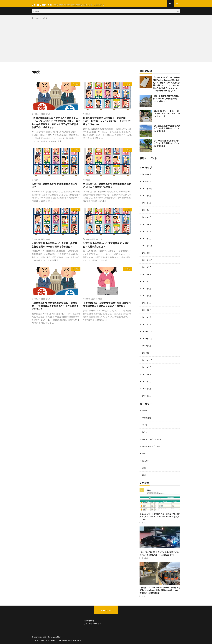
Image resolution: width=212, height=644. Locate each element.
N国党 (88, 116)
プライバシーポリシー (92, 621)
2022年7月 (147, 282)
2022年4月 (147, 303)
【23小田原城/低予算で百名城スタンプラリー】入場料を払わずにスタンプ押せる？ (166, 101)
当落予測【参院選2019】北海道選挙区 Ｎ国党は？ (56, 190)
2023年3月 (147, 233)
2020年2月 (147, 352)
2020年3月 (147, 345)
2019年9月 (147, 366)
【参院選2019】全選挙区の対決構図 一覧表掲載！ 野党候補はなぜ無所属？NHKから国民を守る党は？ (56, 316)
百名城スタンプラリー (152, 445)
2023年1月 (147, 240)
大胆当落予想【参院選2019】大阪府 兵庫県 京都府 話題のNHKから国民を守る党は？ (56, 252)
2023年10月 (147, 190)
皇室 (144, 452)
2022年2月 (147, 317)
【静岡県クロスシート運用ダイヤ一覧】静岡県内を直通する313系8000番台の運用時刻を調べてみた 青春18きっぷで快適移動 (160, 588)
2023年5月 (147, 219)
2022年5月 (147, 296)
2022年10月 (147, 261)
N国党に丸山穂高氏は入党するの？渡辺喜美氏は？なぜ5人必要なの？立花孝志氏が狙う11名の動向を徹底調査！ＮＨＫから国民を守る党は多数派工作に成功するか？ (56, 126)
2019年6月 (147, 388)
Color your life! (55, 635)
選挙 (76, 87)
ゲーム (145, 409)
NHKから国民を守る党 (42, 116)
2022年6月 (147, 289)
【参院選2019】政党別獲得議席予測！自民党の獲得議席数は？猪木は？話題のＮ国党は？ (107, 316)
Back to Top (106, 608)
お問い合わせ (89, 618)
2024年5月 (147, 183)
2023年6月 (147, 212)
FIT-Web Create (55, 638)
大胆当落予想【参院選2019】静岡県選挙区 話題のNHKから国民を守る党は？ (107, 190)
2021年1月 (147, 324)
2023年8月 (147, 197)
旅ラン (145, 430)
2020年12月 (147, 331)
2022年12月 (147, 247)
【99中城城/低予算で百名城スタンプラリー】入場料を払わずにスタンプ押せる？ (166, 145)
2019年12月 (147, 359)
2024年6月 (147, 176)
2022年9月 (147, 268)
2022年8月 (147, 275)
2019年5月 (147, 395)
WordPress (79, 638)
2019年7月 (147, 380)
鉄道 (144, 473)
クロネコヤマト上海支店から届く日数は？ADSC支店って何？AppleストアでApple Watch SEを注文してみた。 (160, 514)
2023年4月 (147, 226)
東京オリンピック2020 (152, 437)
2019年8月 (147, 373)
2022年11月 (147, 254)
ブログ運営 (147, 416)
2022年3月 (147, 310)
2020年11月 (147, 338)
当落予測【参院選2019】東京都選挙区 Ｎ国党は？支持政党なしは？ (107, 250)
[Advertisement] (106, 42)
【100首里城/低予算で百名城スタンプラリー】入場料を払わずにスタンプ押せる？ (166, 131)
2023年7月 (147, 204)
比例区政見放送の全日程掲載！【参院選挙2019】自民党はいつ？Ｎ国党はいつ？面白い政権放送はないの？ (107, 124)
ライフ (145, 423)
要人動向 (146, 459)
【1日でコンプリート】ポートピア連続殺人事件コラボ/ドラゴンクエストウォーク (167, 116)
